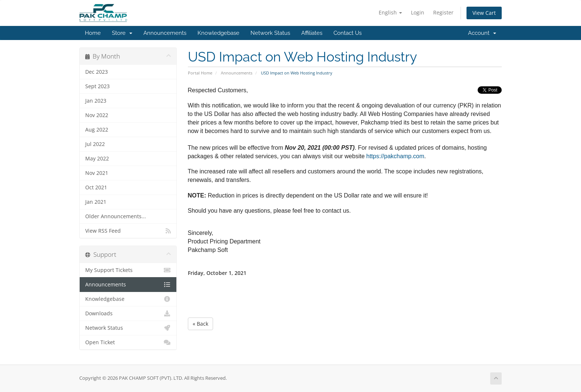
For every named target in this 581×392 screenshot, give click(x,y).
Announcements (165, 33)
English (390, 12)
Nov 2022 (97, 115)
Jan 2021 (96, 202)
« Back (200, 324)
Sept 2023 (97, 86)
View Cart (484, 13)
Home (93, 33)
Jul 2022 (95, 144)
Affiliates (312, 33)
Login (418, 12)
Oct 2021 (96, 187)
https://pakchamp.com (396, 156)
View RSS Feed (128, 231)
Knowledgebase (218, 33)
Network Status (270, 33)
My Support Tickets (128, 270)
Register (443, 12)
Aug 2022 (97, 130)
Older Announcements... (116, 216)
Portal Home (200, 73)
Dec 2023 (97, 72)
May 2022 (97, 159)
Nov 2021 (97, 173)
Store (122, 33)
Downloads (128, 313)
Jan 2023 (96, 101)
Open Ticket (128, 342)
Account (482, 33)
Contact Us (348, 33)
